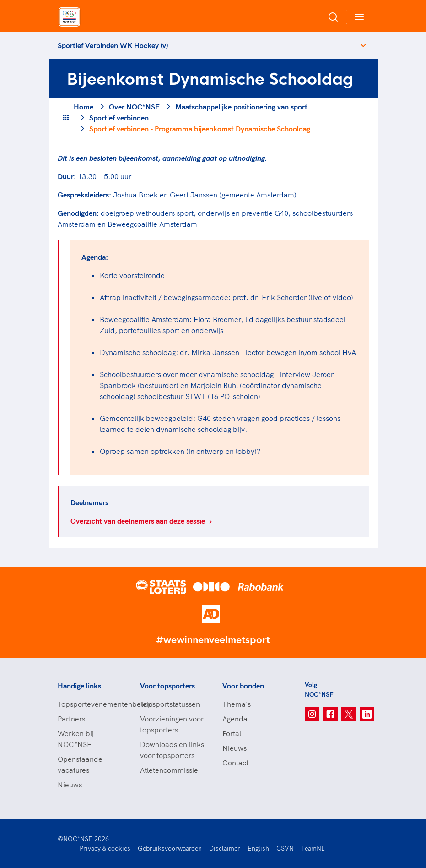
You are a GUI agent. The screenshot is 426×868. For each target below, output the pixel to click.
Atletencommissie (169, 770)
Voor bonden (243, 686)
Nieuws (70, 785)
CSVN (285, 848)
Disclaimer (225, 848)
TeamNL (313, 848)
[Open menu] (357, 17)
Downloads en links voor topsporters (172, 750)
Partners (71, 719)
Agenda (235, 719)
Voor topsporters (167, 686)
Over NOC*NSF (134, 107)
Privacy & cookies (105, 848)
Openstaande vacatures (80, 764)
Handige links (79, 686)
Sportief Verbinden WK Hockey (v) (113, 45)
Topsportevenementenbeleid (90, 704)
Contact (235, 763)
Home (84, 107)
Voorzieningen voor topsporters (172, 724)
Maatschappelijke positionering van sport (241, 107)
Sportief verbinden (119, 118)
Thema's (237, 704)
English (258, 848)
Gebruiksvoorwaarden (170, 848)
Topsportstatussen (170, 704)
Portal (232, 733)
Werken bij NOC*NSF (76, 739)
